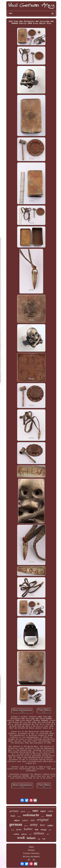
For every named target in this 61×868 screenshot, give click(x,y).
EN (29, 860)
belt (37, 830)
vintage (43, 830)
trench (23, 811)
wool (30, 834)
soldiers (25, 820)
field (49, 815)
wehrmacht (31, 815)
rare (35, 811)
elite (48, 834)
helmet (31, 838)
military (39, 833)
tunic (50, 830)
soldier (50, 825)
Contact (31, 850)
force (26, 826)
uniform (24, 834)
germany (14, 811)
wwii (21, 838)
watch (42, 816)
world (29, 812)
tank (44, 839)
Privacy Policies (31, 853)
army (34, 825)
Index (31, 847)
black (13, 816)
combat (16, 834)
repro (43, 811)
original (43, 820)
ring (39, 839)
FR (34, 860)
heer (42, 825)
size (33, 820)
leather (28, 829)
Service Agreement (31, 857)
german (16, 824)
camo (50, 811)
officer (17, 820)
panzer (19, 816)
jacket (19, 829)
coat (12, 830)
